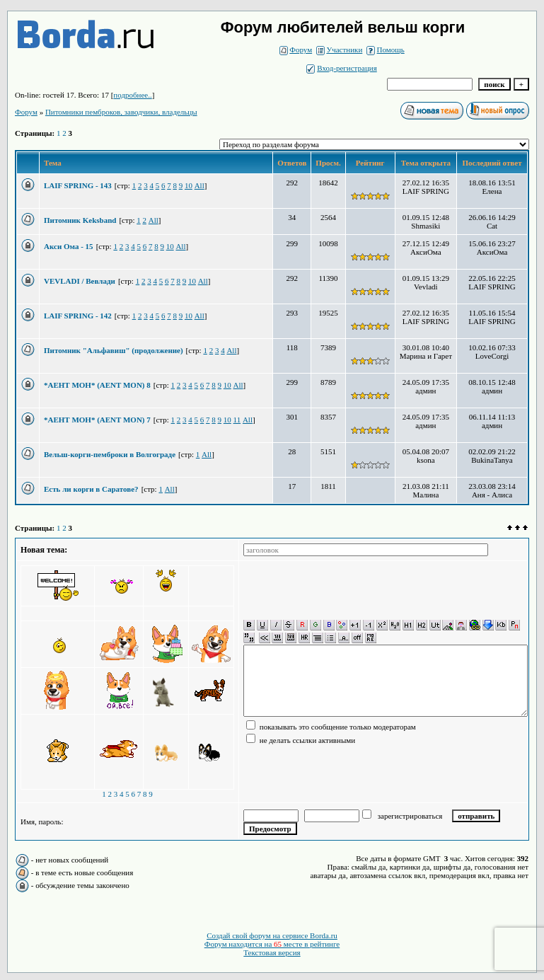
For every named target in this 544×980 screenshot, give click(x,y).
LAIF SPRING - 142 (78, 316)
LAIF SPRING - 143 (78, 185)
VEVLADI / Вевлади (80, 281)
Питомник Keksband (80, 220)
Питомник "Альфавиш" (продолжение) (114, 350)
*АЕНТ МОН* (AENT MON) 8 (97, 385)
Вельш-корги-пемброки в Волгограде (110, 454)
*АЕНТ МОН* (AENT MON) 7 (97, 420)
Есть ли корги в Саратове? (91, 489)
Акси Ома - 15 (69, 246)
